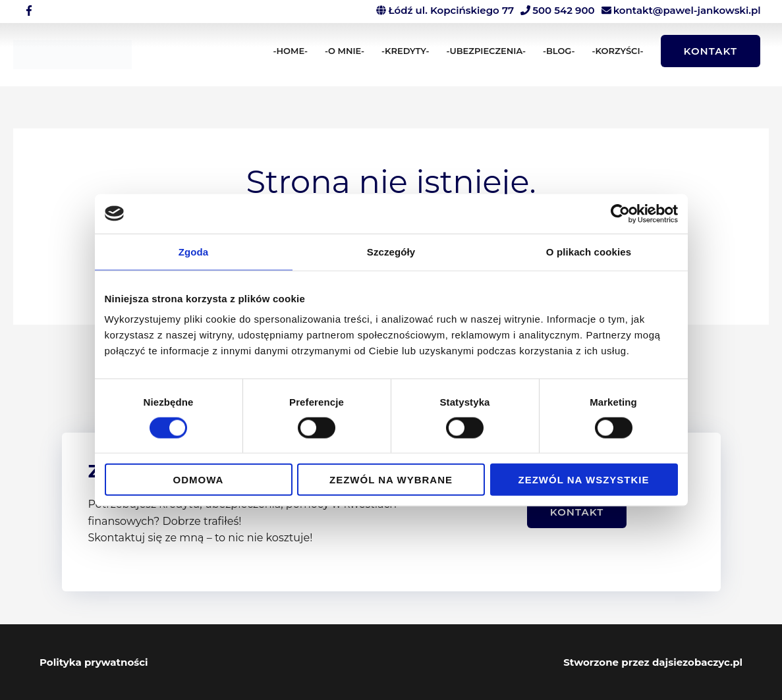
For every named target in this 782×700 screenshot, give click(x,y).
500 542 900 (564, 10)
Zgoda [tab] (194, 251)
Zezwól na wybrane (391, 480)
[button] (711, 51)
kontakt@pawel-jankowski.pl (687, 10)
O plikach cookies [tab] (589, 251)
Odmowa (199, 480)
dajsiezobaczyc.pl (697, 662)
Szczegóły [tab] (391, 251)
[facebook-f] (31, 11)
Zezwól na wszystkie (584, 480)
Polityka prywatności (94, 662)
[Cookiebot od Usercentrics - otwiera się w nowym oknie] (620, 213)
